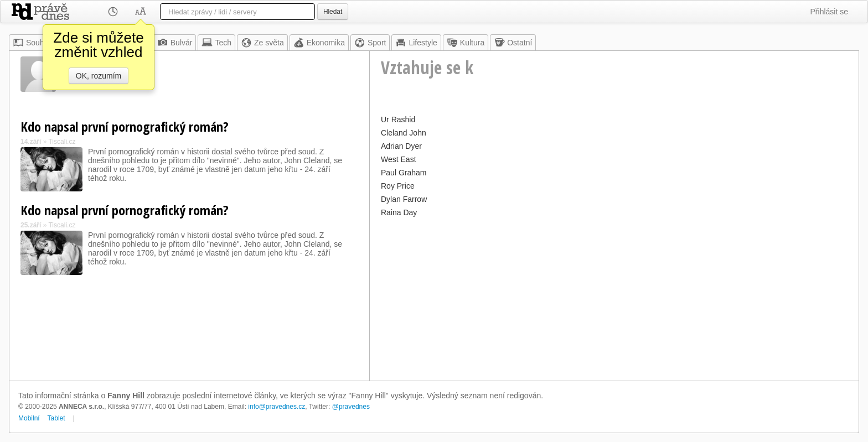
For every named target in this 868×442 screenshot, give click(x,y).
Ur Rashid (398, 119)
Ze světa (262, 43)
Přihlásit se (829, 12)
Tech (216, 43)
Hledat (333, 12)
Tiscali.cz (62, 142)
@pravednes (351, 407)
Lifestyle (416, 43)
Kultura (466, 43)
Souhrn (32, 43)
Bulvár (175, 43)
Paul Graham (404, 173)
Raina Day (399, 212)
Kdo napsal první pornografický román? (125, 126)
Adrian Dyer (401, 146)
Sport (370, 43)
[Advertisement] (614, 298)
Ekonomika (319, 43)
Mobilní (29, 418)
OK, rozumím (99, 76)
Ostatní (513, 43)
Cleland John (404, 133)
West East (399, 159)
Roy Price (398, 186)
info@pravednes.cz (277, 407)
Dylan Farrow (404, 199)
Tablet (56, 418)
